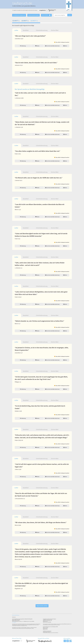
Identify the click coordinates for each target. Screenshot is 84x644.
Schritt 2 (25, 21)
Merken (37, 46)
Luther (16, 30)
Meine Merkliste (46, 15)
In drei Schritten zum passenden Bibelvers (24, 6)
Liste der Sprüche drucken (34, 15)
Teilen (65, 46)
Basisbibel (26, 30)
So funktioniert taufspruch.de (19, 15)
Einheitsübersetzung (42, 30)
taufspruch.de (22, 3)
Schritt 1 (16, 21)
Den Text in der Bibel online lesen (52, 46)
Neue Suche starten (42, 606)
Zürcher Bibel (55, 30)
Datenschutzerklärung (16, 615)
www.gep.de (14, 622)
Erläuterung (23, 46)
